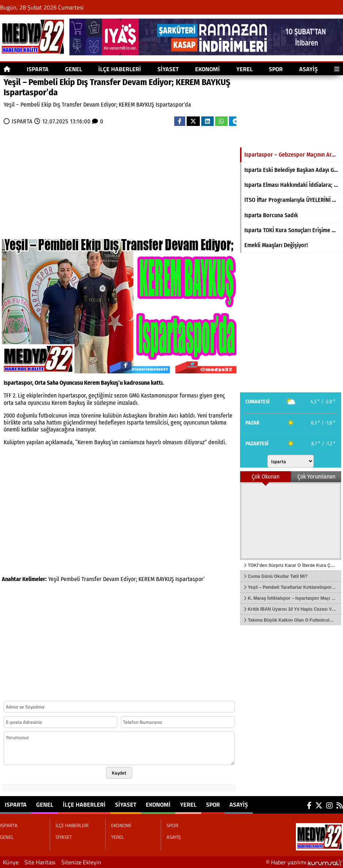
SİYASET (168, 69)
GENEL (74, 69)
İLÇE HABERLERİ (120, 69)
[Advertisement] (83, 181)
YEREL (245, 69)
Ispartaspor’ (190, 579)
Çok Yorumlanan (316, 477)
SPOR (276, 69)
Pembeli (70, 579)
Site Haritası (40, 862)
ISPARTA (38, 69)
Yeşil (54, 579)
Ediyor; (129, 579)
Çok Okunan (266, 477)
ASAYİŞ (308, 69)
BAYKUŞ (165, 579)
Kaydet (119, 773)
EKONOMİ (207, 69)
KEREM (146, 579)
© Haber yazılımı (304, 862)
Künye (11, 862)
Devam (111, 579)
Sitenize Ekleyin (81, 862)
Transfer (92, 579)
